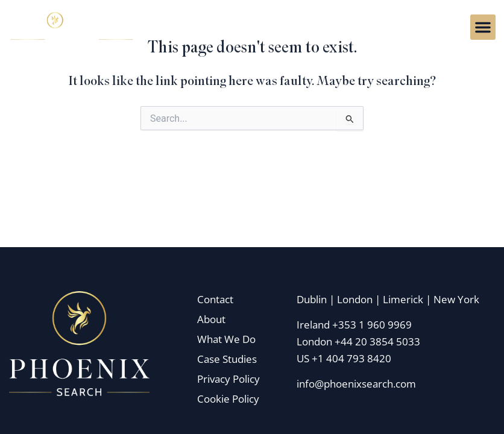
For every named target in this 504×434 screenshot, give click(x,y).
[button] (483, 27)
